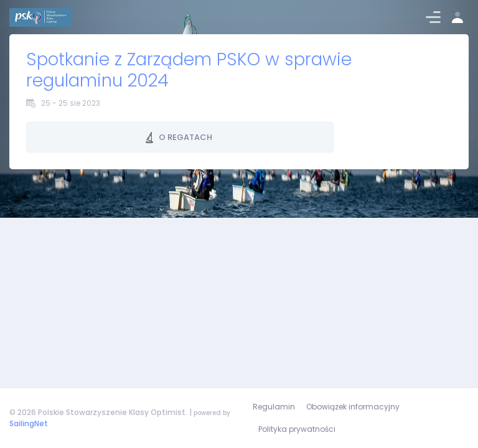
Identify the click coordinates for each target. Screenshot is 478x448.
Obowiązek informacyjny (353, 407)
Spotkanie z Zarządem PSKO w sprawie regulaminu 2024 (189, 70)
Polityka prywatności (297, 429)
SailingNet (29, 423)
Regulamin (274, 407)
